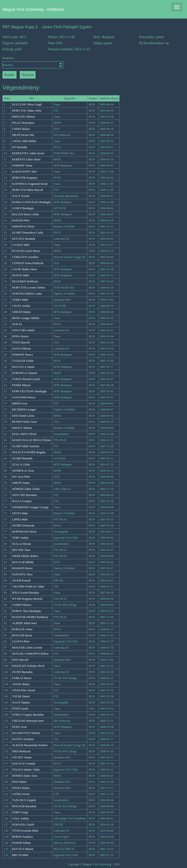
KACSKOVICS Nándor (26, 733)
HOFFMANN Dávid (24, 532)
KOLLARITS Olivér (24, 434)
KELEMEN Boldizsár (25, 281)
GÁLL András (21, 818)
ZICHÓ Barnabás (22, 672)
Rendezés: (25, 62)
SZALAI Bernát (22, 544)
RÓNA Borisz (20, 336)
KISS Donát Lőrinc (23, 416)
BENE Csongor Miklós (26, 318)
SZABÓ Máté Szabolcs (26, 446)
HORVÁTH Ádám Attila (27, 111)
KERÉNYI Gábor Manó (26, 159)
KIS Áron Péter (21, 477)
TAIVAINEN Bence (24, 397)
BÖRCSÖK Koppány (25, 178)
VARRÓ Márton (22, 605)
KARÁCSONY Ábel (24, 172)
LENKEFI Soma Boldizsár (28, 263)
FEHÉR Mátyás (21, 385)
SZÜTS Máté (20, 513)
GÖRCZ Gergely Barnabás (28, 715)
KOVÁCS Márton (23, 849)
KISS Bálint (19, 782)
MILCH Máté (20, 855)
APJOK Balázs (21, 684)
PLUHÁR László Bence (26, 251)
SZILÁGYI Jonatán (24, 764)
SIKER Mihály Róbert (25, 556)
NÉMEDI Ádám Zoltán (26, 489)
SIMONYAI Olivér (23, 227)
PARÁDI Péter (21, 220)
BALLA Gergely (22, 501)
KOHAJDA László (23, 825)
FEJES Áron (19, 727)
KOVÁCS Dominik (24, 239)
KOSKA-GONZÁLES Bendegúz (32, 202)
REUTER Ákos (21, 550)
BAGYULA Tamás (23, 367)
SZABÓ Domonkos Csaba (28, 233)
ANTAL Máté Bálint (24, 141)
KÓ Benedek (20, 147)
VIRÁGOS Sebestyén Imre (28, 721)
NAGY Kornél (21, 196)
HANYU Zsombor (23, 739)
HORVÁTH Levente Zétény (29, 288)
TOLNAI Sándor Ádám (26, 770)
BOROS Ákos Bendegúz (27, 611)
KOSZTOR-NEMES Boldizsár (30, 617)
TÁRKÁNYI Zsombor (25, 257)
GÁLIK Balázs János (25, 269)
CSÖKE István (21, 794)
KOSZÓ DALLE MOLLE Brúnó (32, 440)
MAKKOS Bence (23, 568)
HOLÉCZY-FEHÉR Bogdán (29, 452)
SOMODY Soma (22, 165)
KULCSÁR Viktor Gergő (27, 104)
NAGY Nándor (21, 703)
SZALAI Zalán (21, 465)
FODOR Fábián (21, 843)
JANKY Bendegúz (23, 208)
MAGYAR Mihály (23, 562)
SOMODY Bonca (23, 355)
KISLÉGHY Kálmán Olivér (28, 666)
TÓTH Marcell (21, 342)
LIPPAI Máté (20, 519)
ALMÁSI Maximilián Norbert (30, 745)
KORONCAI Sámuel (25, 373)
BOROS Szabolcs (23, 837)
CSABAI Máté (21, 245)
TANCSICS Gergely (24, 800)
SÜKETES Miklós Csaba (27, 294)
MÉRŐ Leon (20, 403)
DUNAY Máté (21, 275)
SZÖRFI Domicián (23, 526)
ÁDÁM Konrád (21, 580)
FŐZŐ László (20, 709)
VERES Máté (20, 300)
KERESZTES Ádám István (28, 153)
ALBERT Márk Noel (24, 623)
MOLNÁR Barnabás (24, 806)
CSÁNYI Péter (21, 641)
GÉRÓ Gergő (20, 812)
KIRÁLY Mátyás (22, 428)
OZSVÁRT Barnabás (25, 495)
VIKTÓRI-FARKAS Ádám (28, 587)
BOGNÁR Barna (22, 635)
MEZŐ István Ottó (23, 135)
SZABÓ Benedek (22, 458)
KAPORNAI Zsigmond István (30, 184)
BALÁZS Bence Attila (25, 214)
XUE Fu (17, 324)
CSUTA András (21, 306)
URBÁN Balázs (22, 312)
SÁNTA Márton (22, 349)
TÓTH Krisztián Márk (25, 831)
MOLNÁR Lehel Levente (27, 648)
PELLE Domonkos (23, 123)
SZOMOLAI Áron (23, 471)
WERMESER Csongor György (30, 507)
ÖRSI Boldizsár (21, 751)
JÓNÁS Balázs (21, 788)
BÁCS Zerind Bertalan (26, 593)
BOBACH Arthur (22, 629)
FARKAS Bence (22, 678)
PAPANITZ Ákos (22, 574)
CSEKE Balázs (21, 129)
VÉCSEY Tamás (22, 757)
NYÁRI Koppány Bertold (27, 599)
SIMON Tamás (21, 483)
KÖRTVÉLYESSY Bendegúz (30, 391)
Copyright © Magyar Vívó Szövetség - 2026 (93, 864)
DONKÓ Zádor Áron (25, 776)
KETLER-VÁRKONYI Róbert (30, 654)
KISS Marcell (20, 660)
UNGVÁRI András (23, 330)
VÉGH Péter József (24, 690)
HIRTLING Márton (24, 117)
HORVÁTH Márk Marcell (28, 190)
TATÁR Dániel (21, 696)
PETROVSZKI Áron (24, 422)
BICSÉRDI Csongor (24, 410)
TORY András (20, 538)
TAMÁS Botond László (26, 379)
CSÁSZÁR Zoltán (23, 361)
